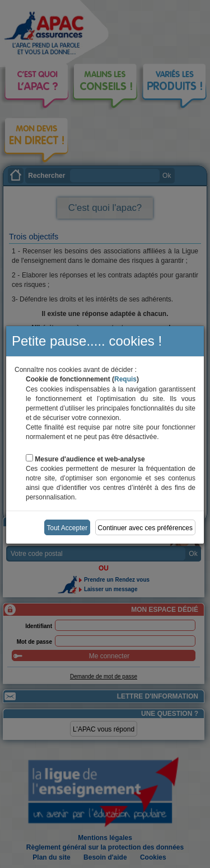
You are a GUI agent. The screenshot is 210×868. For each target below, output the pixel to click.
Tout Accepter (67, 528)
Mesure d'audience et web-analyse (90, 459)
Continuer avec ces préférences (145, 528)
